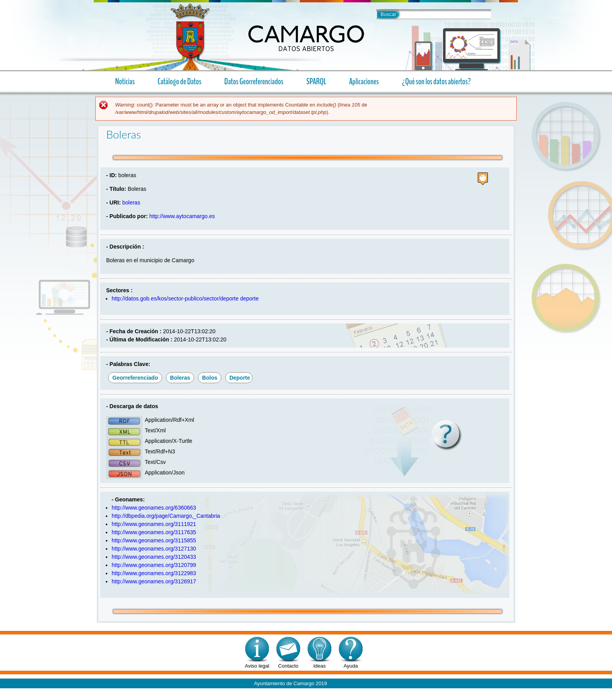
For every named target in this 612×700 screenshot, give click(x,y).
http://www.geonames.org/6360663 (154, 508)
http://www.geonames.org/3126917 (154, 581)
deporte (249, 298)
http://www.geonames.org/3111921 (154, 524)
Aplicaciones (361, 81)
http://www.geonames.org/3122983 (154, 573)
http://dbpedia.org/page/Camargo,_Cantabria (166, 516)
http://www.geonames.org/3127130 (154, 549)
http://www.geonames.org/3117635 (154, 532)
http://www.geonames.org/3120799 (154, 565)
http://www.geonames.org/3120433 (154, 557)
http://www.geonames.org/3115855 (154, 540)
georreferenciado (135, 378)
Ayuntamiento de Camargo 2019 (291, 683)
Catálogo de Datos (180, 82)
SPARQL (316, 82)
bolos (210, 378)
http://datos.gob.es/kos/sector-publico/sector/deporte (175, 298)
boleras (131, 203)
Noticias (125, 82)
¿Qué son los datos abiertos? (433, 81)
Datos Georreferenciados (254, 82)
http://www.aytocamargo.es (182, 216)
